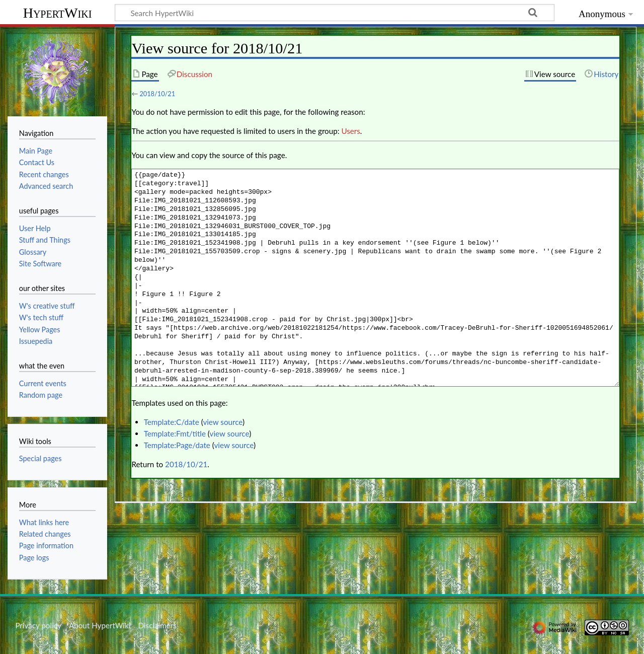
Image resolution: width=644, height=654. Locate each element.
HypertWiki (58, 13)
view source (223, 422)
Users (350, 131)
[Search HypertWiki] (335, 13)
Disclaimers (157, 625)
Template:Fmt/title (175, 433)
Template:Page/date (177, 445)
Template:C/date (172, 422)
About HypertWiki (100, 625)
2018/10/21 (157, 94)
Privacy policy (38, 625)
